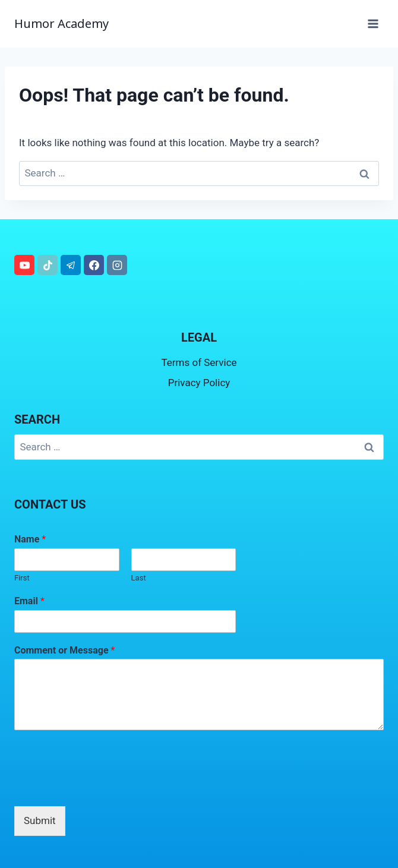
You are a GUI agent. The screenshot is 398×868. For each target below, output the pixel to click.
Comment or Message (64, 650)
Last (139, 578)
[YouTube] (24, 265)
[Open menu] (373, 23)
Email (29, 601)
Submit (40, 820)
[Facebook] (94, 265)
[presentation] (105, 787)
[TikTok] (48, 265)
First (22, 578)
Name (30, 539)
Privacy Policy (199, 383)
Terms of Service (199, 362)
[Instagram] (117, 265)
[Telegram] (71, 265)
